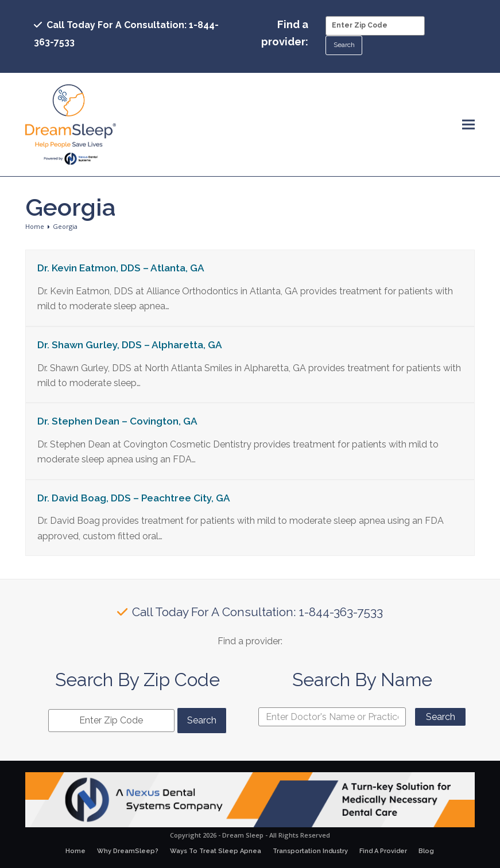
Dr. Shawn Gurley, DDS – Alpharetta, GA (130, 345)
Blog (426, 851)
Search (441, 717)
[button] (468, 125)
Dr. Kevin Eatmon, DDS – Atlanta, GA (121, 268)
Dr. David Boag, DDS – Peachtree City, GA (134, 498)
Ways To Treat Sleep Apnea (216, 851)
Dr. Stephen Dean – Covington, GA (117, 421)
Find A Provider (383, 851)
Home (75, 851)
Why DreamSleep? (128, 851)
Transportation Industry (310, 851)
